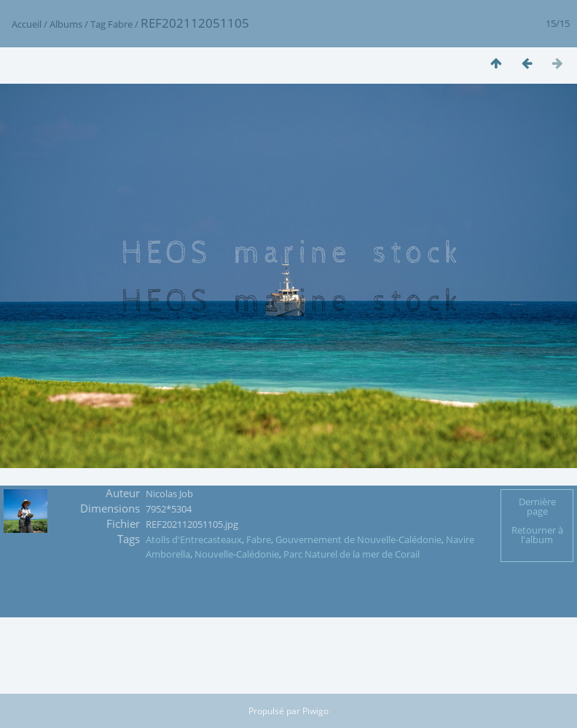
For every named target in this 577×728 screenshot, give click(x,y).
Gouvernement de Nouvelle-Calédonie (358, 539)
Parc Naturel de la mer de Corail (352, 554)
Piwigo (315, 711)
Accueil (27, 24)
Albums (66, 24)
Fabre (120, 24)
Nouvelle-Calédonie (237, 554)
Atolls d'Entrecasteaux (194, 539)
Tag (98, 24)
